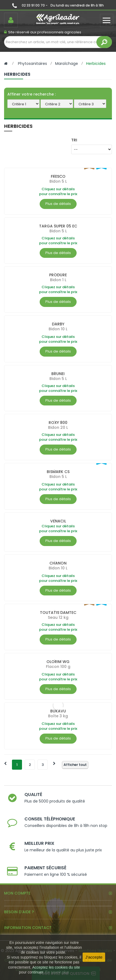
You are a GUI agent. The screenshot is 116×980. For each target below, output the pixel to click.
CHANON (58, 563)
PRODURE (58, 275)
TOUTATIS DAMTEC (58, 613)
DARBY (58, 324)
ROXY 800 (58, 423)
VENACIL (58, 521)
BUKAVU (58, 711)
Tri (74, 140)
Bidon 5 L (58, 181)
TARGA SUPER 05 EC (58, 226)
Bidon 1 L (58, 280)
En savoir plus (57, 972)
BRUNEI (58, 374)
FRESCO (58, 176)
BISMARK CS (58, 472)
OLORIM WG (58, 662)
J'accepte (94, 957)
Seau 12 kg (58, 617)
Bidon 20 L (58, 427)
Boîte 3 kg (58, 716)
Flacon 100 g (58, 667)
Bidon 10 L (58, 329)
